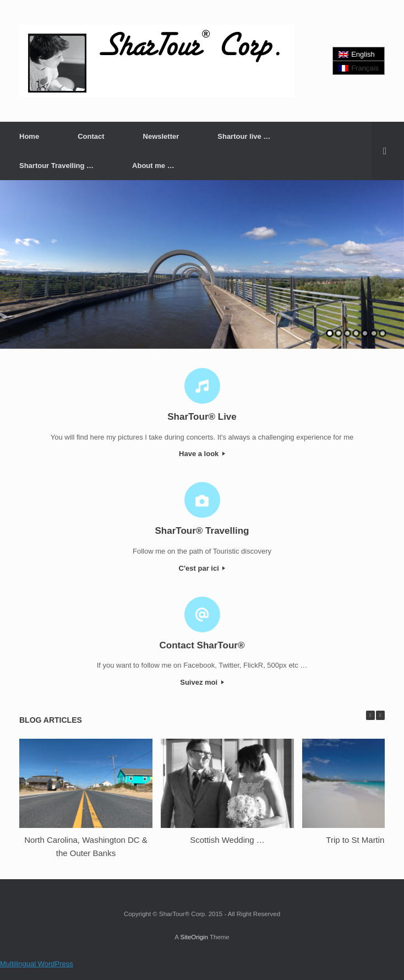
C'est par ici (202, 568)
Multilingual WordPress (37, 964)
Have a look (202, 454)
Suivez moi (202, 682)
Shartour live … (244, 136)
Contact (91, 136)
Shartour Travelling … (56, 166)
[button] (388, 151)
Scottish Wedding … (227, 840)
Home (29, 136)
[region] (202, 264)
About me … (153, 166)
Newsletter (161, 136)
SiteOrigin (194, 937)
